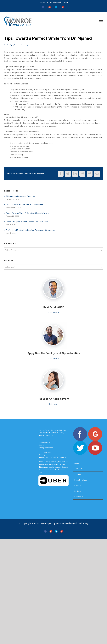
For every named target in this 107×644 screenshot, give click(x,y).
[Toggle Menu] (101, 22)
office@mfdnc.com (60, 2)
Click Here (53, 312)
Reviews (78, 491)
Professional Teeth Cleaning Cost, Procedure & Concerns (30, 230)
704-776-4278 (45, 2)
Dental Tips (9, 45)
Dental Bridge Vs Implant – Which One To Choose (27, 222)
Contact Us (79, 497)
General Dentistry (21, 45)
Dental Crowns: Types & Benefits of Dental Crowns (27, 213)
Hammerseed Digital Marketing (72, 523)
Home (77, 463)
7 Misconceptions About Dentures (20, 196)
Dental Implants (81, 480)
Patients (78, 485)
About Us (78, 469)
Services (78, 474)
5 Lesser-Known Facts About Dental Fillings (24, 205)
